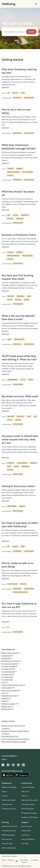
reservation (25, 215)
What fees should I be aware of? (18, 193)
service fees (20, 219)
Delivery (25, 796)
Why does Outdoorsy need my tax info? (19, 71)
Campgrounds (6, 656)
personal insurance (13, 172)
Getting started (29, 98)
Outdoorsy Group (9, 809)
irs (8, 93)
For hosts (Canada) (8, 672)
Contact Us (26, 835)
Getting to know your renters (18, 486)
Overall (4, 701)
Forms (4, 682)
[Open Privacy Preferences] (23, 861)
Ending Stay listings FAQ (10, 736)
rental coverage (28, 172)
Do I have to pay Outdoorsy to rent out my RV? (19, 605)
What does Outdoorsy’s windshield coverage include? (19, 147)
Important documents (9, 696)
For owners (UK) (7, 677)
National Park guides (30, 800)
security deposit (19, 339)
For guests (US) (7, 669)
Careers (5, 796)
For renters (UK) (7, 680)
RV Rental (10, 175)
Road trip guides (28, 809)
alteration (11, 463)
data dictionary (12, 584)
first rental (21, 296)
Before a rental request (9, 653)
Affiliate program (8, 835)
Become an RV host (9, 826)
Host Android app (9, 848)
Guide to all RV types (30, 817)
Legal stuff (5, 698)
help (35, 416)
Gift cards (25, 791)
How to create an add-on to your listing (18, 565)
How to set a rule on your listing (16, 111)
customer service (12, 380)
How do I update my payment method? (15, 739)
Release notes (6, 706)
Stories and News (9, 800)
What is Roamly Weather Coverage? (14, 742)
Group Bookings (28, 787)
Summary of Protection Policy (19, 235)
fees (9, 215)
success (27, 300)
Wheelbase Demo (9, 831)
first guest (11, 296)
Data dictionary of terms (10, 661)
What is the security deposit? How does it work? (18, 317)
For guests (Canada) (8, 666)
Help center (26, 831)
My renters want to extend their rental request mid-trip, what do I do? (20, 439)
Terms (4, 860)
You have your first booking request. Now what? (17, 277)
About (4, 791)
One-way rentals (28, 804)
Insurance (19, 169)
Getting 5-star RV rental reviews (12, 685)
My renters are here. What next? (20, 396)
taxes (23, 93)
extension (34, 463)
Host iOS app (7, 843)
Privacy (10, 860)
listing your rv (12, 506)
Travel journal (7, 804)
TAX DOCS (15, 93)
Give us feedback (28, 839)
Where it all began (9, 787)
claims (9, 339)
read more (5, 87)
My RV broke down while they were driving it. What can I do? (19, 358)
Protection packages (8, 704)
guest (29, 296)
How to (10, 300)
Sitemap (35, 860)
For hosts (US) (17, 98)
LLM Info (25, 843)
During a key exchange (9, 664)
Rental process (7, 709)
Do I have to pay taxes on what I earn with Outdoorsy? (20, 525)
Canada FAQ (6, 658)
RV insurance (7, 839)
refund (31, 380)
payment (16, 215)
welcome (18, 420)
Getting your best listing (20, 592)
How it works (26, 826)
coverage (10, 169)
